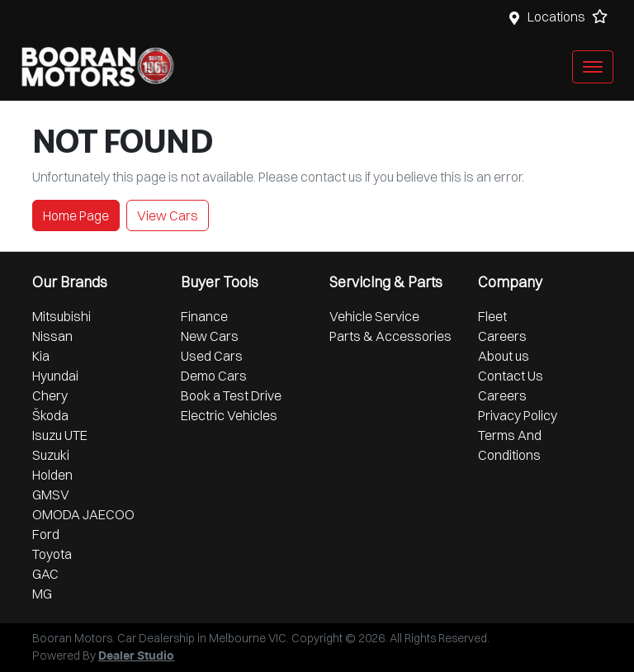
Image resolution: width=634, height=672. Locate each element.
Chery (50, 395)
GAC (45, 574)
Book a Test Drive (231, 395)
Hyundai (55, 376)
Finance (204, 316)
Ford (46, 534)
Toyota (52, 554)
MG (42, 594)
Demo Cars (214, 376)
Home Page (76, 215)
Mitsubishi (62, 316)
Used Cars (212, 356)
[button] (593, 67)
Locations (556, 17)
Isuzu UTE (60, 435)
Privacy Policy (518, 415)
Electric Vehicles (229, 415)
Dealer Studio (136, 656)
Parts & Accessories (390, 336)
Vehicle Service (374, 316)
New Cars (210, 336)
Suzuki (51, 455)
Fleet (492, 316)
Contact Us (511, 376)
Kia (41, 356)
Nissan (52, 336)
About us (504, 356)
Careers (502, 336)
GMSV (51, 495)
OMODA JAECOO (83, 514)
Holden (52, 475)
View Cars (168, 215)
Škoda (50, 415)
